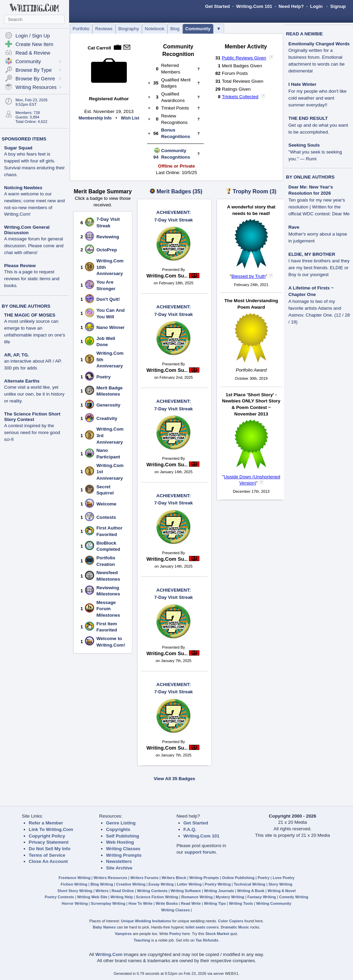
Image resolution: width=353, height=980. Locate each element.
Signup (338, 6)
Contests (106, 517)
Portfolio (81, 29)
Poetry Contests (59, 897)
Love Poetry (284, 878)
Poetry (103, 377)
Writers (102, 891)
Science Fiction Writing (157, 897)
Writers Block (174, 878)
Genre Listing (121, 823)
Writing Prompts (124, 855)
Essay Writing (161, 884)
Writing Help (122, 897)
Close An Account (48, 861)
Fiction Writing (74, 884)
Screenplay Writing (108, 903)
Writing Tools (241, 903)
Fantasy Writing (262, 897)
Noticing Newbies (23, 188)
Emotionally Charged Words (319, 44)
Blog (175, 29)
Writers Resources (110, 878)
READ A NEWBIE (304, 34)
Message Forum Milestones (108, 609)
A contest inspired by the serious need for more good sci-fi (32, 432)
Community (198, 29)
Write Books (167, 903)
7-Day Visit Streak (174, 216)
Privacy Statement (49, 842)
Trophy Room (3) (255, 191)
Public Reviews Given (244, 58)
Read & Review (33, 53)
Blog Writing (102, 884)
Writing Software (186, 891)
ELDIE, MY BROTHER (312, 254)
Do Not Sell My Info (50, 849)
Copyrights (118, 829)
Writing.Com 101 (254, 6)
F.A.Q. (190, 829)
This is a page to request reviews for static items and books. (32, 279)
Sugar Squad (18, 148)
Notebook (155, 29)
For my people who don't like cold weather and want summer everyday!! (317, 98)
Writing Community (274, 903)
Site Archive (119, 868)
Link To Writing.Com (51, 829)
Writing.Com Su (167, 276)
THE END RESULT (308, 118)
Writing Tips (215, 903)
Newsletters (119, 861)
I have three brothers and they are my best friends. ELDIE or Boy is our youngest (319, 268)
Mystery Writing (230, 897)
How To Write (141, 903)
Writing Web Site (92, 897)
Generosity (108, 405)
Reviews (104, 29)
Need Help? (291, 6)
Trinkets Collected (240, 97)
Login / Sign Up (33, 36)
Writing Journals (219, 891)
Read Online (123, 891)
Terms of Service (47, 855)
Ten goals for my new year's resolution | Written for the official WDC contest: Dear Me (319, 207)
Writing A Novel (282, 891)
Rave (294, 227)
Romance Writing (197, 897)
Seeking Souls (304, 145)
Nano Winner (110, 327)
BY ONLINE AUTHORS (26, 306)
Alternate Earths (22, 381)
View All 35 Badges (174, 779)
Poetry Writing (218, 884)
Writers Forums (144, 878)
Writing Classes (123, 849)
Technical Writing (250, 884)
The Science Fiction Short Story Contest (32, 417)
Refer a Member (46, 823)
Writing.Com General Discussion (27, 230)
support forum (200, 852)
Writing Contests (152, 891)
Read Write (191, 903)
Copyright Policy (47, 836)
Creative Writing (131, 884)
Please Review (20, 266)
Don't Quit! (108, 299)
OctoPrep (107, 250)
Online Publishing (238, 878)
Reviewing (108, 237)
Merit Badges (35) (179, 191)
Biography (129, 29)
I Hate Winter (302, 84)
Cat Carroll (99, 48)
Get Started (218, 6)
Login (316, 6)
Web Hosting (120, 842)
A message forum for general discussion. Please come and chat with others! (34, 246)
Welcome (106, 504)
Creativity (107, 418)
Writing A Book (251, 891)
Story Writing (280, 884)
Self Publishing (123, 836)
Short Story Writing (75, 891)
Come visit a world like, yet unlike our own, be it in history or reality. (34, 394)
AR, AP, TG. (17, 355)
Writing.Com (109, 954)
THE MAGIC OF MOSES (30, 315)
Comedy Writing (294, 897)
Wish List (130, 118)
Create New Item (34, 44)
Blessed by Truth (248, 276)
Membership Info (95, 118)
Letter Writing (189, 884)
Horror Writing (75, 903)
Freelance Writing (74, 878)
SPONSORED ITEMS (24, 139)
